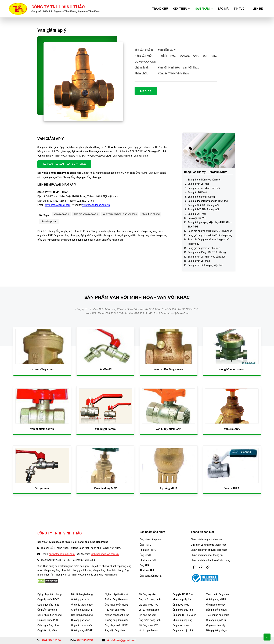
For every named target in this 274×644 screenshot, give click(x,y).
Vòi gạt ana (42, 488)
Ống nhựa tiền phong (151, 540)
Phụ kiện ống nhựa (115, 610)
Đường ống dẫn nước (116, 599)
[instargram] (207, 568)
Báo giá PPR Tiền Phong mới (203, 205)
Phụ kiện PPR (147, 570)
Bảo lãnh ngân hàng (82, 594)
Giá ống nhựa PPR (216, 599)
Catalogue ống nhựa (48, 605)
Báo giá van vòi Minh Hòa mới (204, 188)
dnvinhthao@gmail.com (58, 205)
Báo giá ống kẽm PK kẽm (201, 197)
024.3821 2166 (51, 640)
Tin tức (241, 9)
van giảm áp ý (61, 214)
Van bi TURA (232, 488)
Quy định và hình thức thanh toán (209, 545)
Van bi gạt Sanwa (105, 429)
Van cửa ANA (232, 429)
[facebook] (193, 568)
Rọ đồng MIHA (169, 488)
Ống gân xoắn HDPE (151, 576)
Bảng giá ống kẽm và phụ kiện (204, 248)
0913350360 (85, 640)
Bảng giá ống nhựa (216, 610)
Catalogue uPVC (197, 218)
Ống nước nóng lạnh (150, 599)
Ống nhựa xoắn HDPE (117, 605)
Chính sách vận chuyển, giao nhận (209, 550)
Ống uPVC (145, 555)
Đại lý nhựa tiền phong (49, 594)
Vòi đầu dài (105, 369)
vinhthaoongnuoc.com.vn (96, 205)
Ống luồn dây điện (47, 610)
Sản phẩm (204, 9)
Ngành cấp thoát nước (117, 594)
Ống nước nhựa (181, 605)
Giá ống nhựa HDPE (82, 610)
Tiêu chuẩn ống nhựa (218, 594)
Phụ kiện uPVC (148, 560)
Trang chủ (160, 9)
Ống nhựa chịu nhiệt (183, 610)
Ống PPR (144, 565)
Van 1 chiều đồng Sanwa (169, 369)
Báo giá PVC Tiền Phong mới (203, 209)
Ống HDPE (145, 545)
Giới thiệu (182, 9)
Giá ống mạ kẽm (148, 594)
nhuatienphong (49, 222)
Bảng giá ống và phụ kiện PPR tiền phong (210, 235)
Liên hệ (258, 9)
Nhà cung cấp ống (182, 599)
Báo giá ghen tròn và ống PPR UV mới (208, 201)
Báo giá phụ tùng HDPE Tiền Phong (207, 252)
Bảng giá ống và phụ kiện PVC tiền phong (210, 231)
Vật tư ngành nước (149, 610)
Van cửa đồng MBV (105, 488)
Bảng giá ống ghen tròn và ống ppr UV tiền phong (208, 242)
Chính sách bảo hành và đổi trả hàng (211, 560)
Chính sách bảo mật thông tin (207, 555)
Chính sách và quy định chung (207, 540)
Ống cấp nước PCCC (48, 599)
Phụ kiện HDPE (148, 550)
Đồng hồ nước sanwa (232, 369)
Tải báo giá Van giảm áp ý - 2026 (64, 164)
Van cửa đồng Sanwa (42, 369)
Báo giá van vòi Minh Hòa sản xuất (206, 257)
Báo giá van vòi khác (199, 261)
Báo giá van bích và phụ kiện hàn (205, 265)
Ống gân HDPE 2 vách (184, 594)
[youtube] (200, 568)
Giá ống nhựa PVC (149, 605)
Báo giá (223, 9)
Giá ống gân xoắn (81, 599)
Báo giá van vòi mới (198, 184)
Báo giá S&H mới (197, 214)
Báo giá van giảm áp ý (86, 214)
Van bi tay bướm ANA (169, 429)
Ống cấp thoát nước (82, 605)
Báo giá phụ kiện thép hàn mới (204, 180)
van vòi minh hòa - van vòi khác (120, 214)
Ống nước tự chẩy (216, 605)
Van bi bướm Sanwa (42, 429)
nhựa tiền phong (151, 214)
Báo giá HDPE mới (198, 192)
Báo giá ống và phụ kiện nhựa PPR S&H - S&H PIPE (210, 225)
